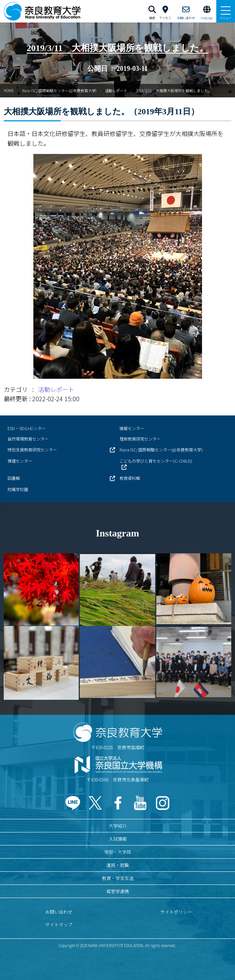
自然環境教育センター (28, 439)
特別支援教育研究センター (32, 450)
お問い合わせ (59, 912)
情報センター (132, 428)
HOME (9, 90)
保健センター (20, 461)
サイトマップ (59, 924)
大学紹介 (118, 825)
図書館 (14, 478)
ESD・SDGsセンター (27, 428)
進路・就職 (118, 865)
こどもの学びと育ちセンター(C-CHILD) (156, 461)
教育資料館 (130, 478)
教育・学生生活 (118, 878)
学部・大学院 (118, 852)
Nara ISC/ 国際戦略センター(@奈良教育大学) (59, 90)
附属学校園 (18, 489)
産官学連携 (118, 891)
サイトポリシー (176, 912)
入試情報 (118, 839)
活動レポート (116, 90)
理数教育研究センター (140, 439)
